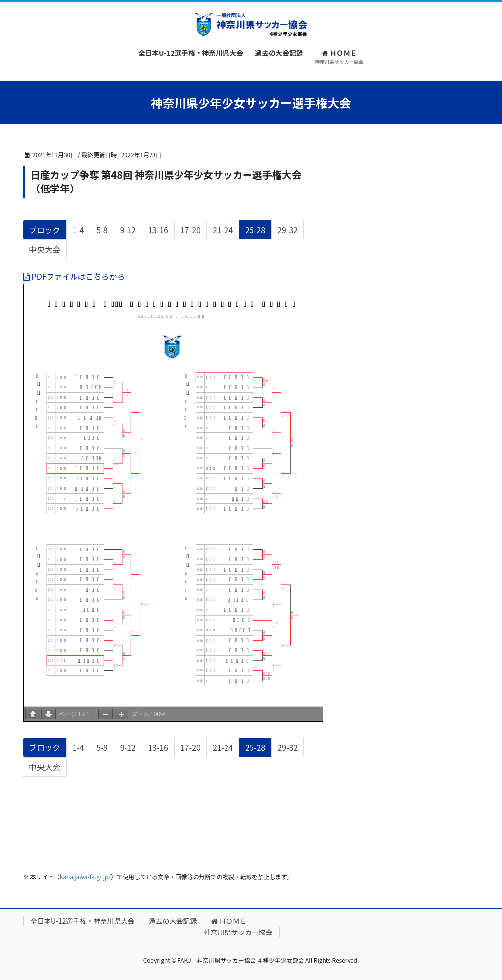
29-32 (287, 231)
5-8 (101, 231)
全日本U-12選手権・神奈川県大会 (83, 921)
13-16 (158, 231)
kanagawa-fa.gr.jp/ (85, 876)
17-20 (190, 231)
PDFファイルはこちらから (74, 276)
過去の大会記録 (173, 921)
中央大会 (44, 251)
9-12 (128, 231)
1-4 (78, 231)
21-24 (223, 231)
